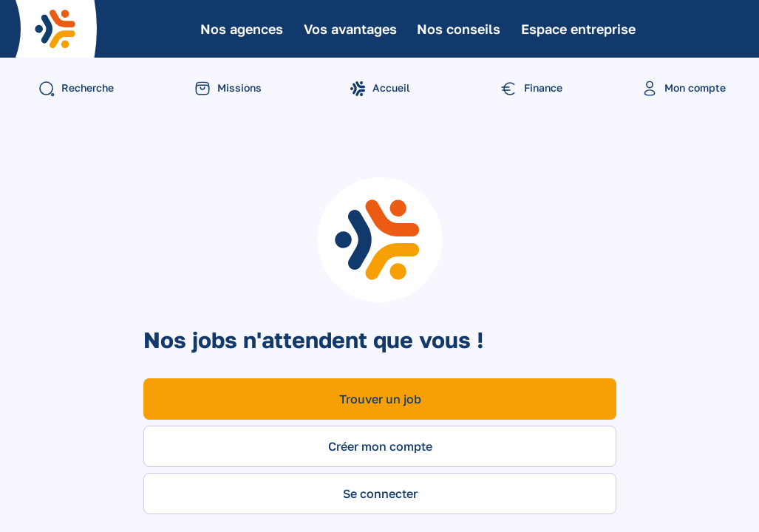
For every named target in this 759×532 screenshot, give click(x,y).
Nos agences (242, 29)
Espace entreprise (578, 29)
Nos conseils (459, 29)
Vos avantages (350, 29)
